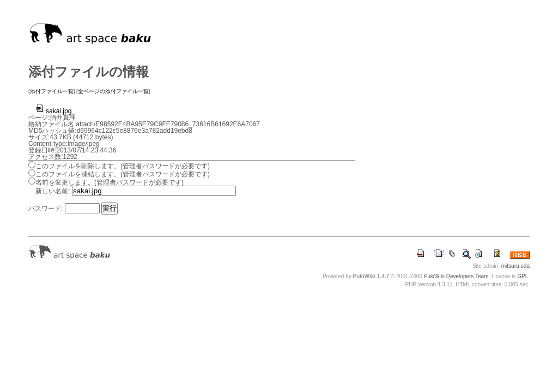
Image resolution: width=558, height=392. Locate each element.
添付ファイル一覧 (52, 91)
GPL (523, 276)
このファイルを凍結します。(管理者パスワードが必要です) (123, 174)
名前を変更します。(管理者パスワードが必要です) (110, 182)
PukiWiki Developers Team (456, 276)
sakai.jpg (53, 111)
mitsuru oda (515, 266)
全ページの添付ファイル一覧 (113, 91)
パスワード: (46, 209)
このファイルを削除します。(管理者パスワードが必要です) (123, 166)
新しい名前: (53, 191)
